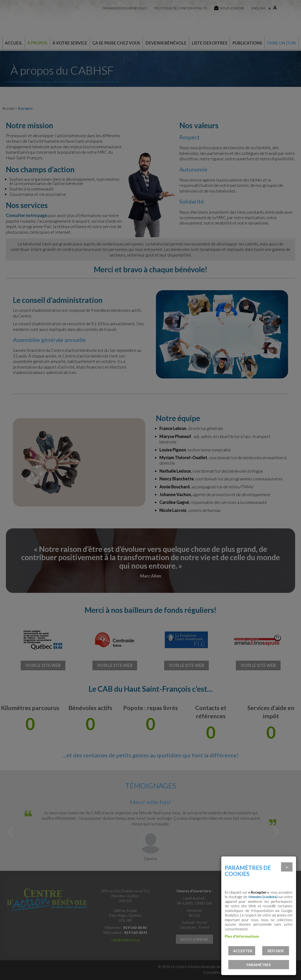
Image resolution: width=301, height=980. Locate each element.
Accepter (243, 951)
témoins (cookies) (263, 897)
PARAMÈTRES (259, 965)
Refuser (276, 951)
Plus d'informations (242, 936)
